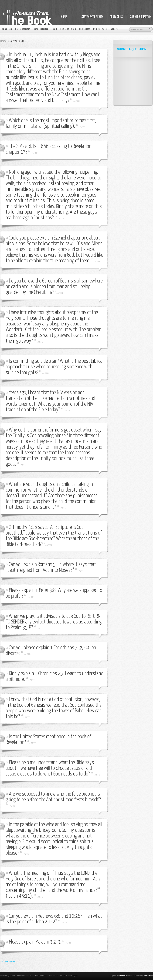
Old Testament (23, 29)
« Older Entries (9, 961)
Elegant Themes (126, 976)
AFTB (77, 101)
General (114, 29)
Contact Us (54, 976)
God (55, 29)
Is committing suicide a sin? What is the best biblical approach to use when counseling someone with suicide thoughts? (54, 367)
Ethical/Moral (100, 29)
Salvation (7, 29)
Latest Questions (40, 976)
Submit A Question (8, 976)
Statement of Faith (24, 976)
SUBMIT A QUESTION (132, 49)
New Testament (42, 29)
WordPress (148, 976)
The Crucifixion (68, 29)
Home (3, 41)
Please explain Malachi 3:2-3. (35, 942)
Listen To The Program (69, 976)
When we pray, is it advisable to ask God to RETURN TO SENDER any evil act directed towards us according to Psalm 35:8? (54, 622)
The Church (85, 29)
